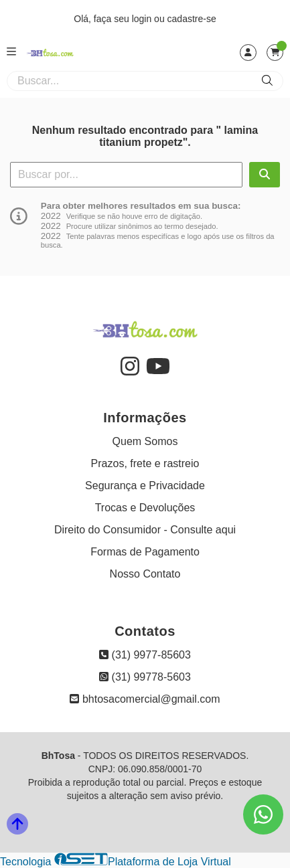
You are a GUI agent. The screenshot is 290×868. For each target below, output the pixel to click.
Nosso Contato (145, 574)
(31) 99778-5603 (145, 677)
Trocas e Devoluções (145, 508)
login (143, 19)
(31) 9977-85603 (145, 655)
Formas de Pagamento (145, 552)
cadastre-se (192, 19)
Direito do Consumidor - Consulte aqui (145, 530)
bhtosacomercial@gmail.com (145, 699)
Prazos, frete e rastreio (145, 463)
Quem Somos (145, 441)
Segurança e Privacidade (145, 486)
